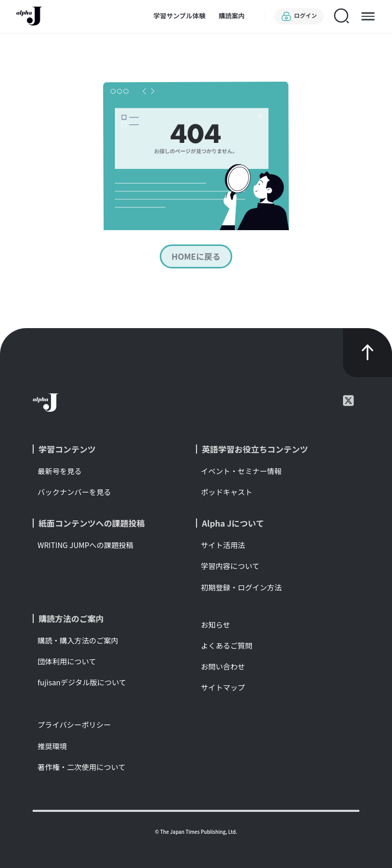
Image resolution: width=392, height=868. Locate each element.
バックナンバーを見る (75, 492)
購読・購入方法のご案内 (78, 640)
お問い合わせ (223, 666)
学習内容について (230, 566)
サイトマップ (223, 687)
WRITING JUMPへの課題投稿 (86, 545)
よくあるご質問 (227, 645)
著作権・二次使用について (82, 767)
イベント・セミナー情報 (241, 471)
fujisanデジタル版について (82, 682)
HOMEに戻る (196, 257)
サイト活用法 (223, 545)
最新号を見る (60, 471)
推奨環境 (53, 746)
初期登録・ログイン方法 (241, 587)
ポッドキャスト (227, 492)
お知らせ (216, 624)
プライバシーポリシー (75, 724)
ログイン (299, 16)
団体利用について (67, 661)
